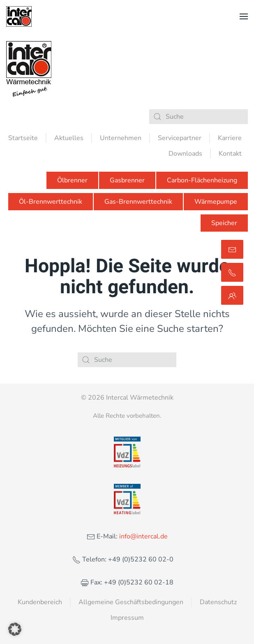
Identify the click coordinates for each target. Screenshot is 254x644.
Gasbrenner (127, 180)
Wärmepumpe (216, 202)
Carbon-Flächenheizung (202, 180)
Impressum (127, 618)
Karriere (230, 138)
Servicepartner (180, 138)
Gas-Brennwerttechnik (138, 202)
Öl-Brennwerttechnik (51, 202)
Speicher (224, 223)
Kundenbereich (40, 602)
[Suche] (199, 117)
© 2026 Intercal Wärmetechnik (127, 398)
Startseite (23, 138)
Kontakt (230, 154)
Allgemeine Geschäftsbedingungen (131, 602)
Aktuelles (69, 138)
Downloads (185, 154)
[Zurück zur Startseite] (19, 16)
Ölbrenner (72, 180)
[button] (244, 16)
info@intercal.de (143, 536)
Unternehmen (121, 138)
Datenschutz (218, 602)
